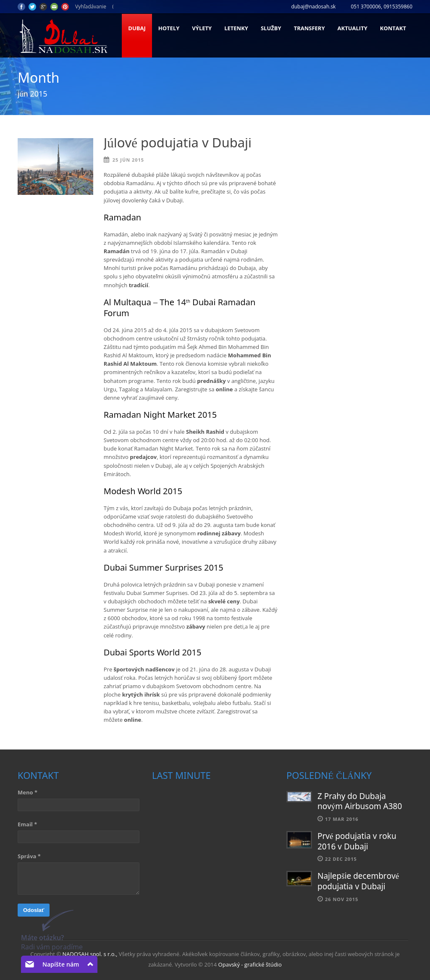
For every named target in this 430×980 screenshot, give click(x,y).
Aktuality (353, 28)
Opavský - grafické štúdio (250, 964)
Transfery (309, 28)
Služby (271, 28)
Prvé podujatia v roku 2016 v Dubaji (357, 842)
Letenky (236, 28)
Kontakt (393, 28)
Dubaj (137, 28)
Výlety (202, 28)
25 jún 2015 (128, 160)
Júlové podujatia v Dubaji (178, 144)
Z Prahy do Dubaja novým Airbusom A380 (360, 802)
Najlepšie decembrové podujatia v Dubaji (358, 882)
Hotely (169, 28)
